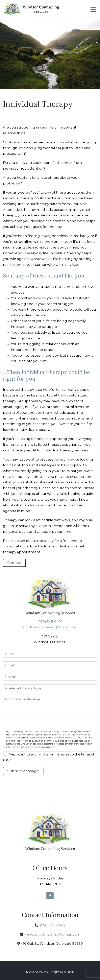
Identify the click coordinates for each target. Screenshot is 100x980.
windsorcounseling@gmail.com (50, 627)
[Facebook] (50, 896)
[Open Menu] (93, 10)
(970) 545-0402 (50, 622)
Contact (14, 563)
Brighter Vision (62, 972)
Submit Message (23, 771)
